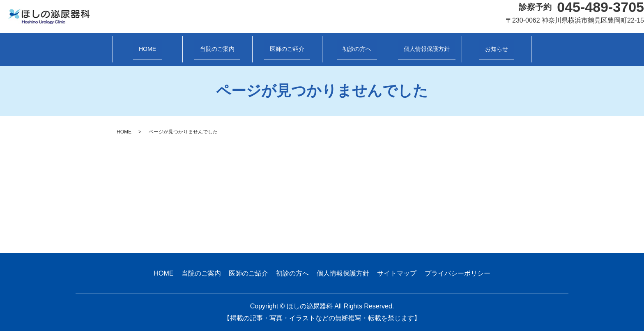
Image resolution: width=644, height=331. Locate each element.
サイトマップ (397, 273)
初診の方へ (357, 49)
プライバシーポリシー (458, 273)
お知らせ (497, 49)
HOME (147, 49)
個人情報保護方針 (427, 49)
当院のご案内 (217, 49)
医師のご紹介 (287, 49)
